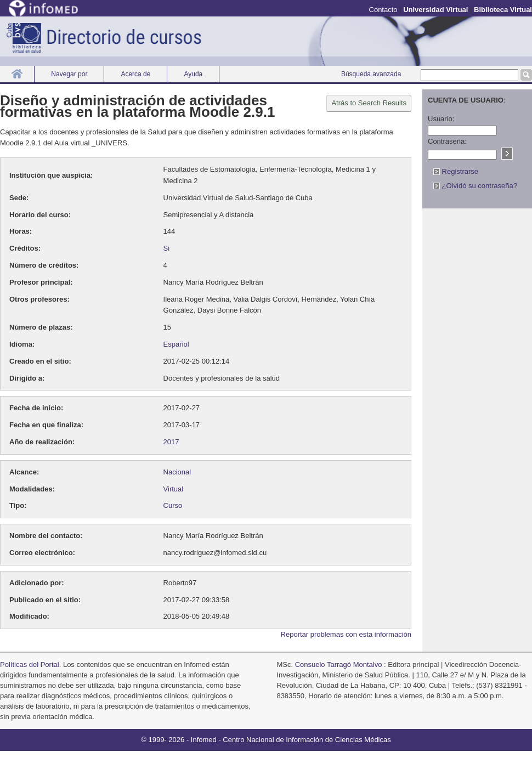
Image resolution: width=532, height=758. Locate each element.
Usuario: (441, 119)
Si (167, 248)
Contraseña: (447, 141)
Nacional (177, 472)
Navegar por (69, 74)
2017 (171, 442)
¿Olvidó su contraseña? (475, 186)
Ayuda (193, 74)
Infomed (204, 740)
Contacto (383, 10)
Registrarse (456, 171)
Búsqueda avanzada (371, 74)
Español (176, 344)
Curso (173, 505)
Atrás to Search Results (369, 103)
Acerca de (135, 74)
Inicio (17, 74)
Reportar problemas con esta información (346, 634)
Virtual (174, 489)
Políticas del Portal (30, 664)
